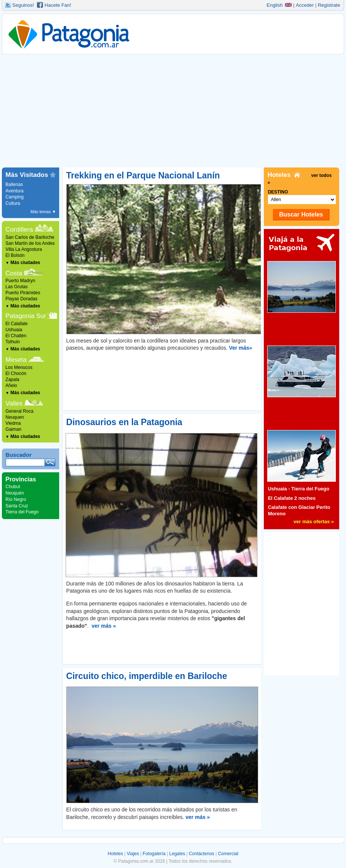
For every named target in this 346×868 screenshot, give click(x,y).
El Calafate (17, 324)
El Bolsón (15, 255)
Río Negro (16, 499)
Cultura (13, 203)
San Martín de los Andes (30, 243)
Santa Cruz (17, 506)
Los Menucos (19, 367)
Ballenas (14, 184)
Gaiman (14, 429)
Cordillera (19, 230)
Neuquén (15, 493)
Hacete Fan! (58, 5)
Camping (15, 197)
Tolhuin (13, 342)
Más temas (43, 212)
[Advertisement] (173, 111)
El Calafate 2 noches (292, 498)
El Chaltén (16, 336)
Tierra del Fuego (22, 512)
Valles (14, 403)
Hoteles (116, 854)
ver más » (104, 626)
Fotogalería (154, 854)
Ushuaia (14, 330)
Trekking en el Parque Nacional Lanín (143, 175)
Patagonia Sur (26, 316)
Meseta (16, 360)
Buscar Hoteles (301, 214)
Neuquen (15, 417)
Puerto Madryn (21, 281)
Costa (14, 273)
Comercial (228, 854)
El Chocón (16, 373)
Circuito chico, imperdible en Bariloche (147, 676)
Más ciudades (23, 263)
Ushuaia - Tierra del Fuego (299, 489)
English (279, 5)
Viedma (13, 423)
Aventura (15, 191)
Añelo (11, 386)
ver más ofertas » (314, 522)
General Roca (20, 411)
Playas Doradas (22, 299)
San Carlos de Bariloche (30, 237)
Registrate (329, 5)
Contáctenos (201, 854)
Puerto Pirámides (23, 293)
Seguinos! (23, 5)
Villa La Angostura (24, 249)
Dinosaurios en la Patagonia (124, 422)
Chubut (13, 487)
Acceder (305, 5)
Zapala (13, 379)
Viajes (133, 854)
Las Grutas (17, 287)
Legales (177, 854)
